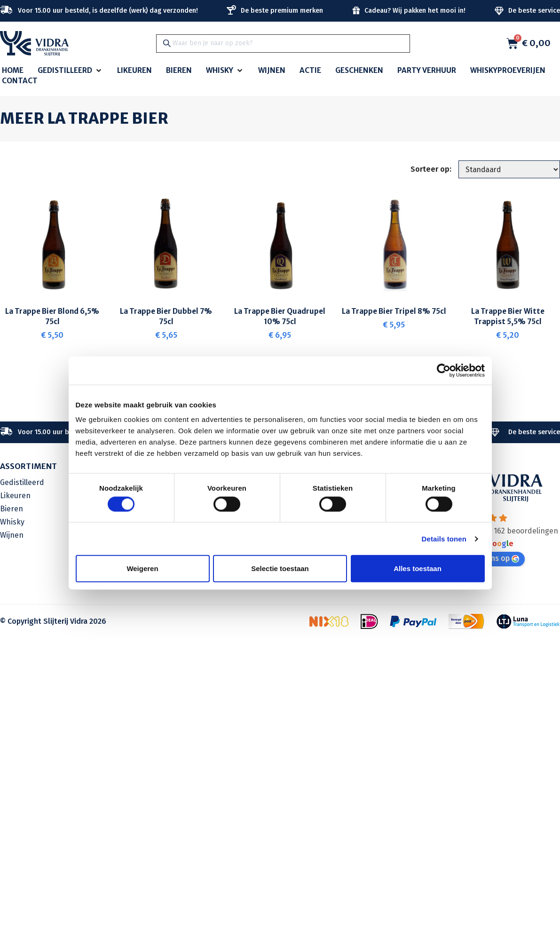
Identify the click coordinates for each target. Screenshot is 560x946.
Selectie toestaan (280, 568)
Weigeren (142, 568)
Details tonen (444, 538)
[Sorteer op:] (508, 170)
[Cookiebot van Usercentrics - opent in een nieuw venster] (444, 370)
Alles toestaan (418, 568)
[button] (70, 71)
